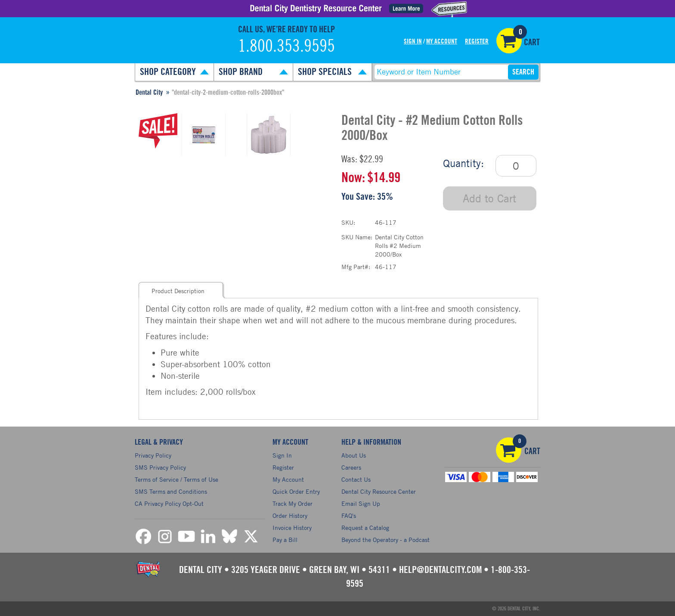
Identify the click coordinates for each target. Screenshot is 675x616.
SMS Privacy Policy (160, 467)
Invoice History (292, 528)
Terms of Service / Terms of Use (176, 479)
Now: (353, 178)
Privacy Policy (153, 455)
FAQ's (349, 515)
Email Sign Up (361, 503)
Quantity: (463, 163)
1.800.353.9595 (286, 46)
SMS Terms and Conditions (171, 491)
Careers (351, 467)
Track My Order (293, 503)
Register (477, 42)
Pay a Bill (285, 540)
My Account (442, 42)
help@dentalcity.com (440, 570)
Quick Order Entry (296, 491)
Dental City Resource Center (379, 491)
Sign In (413, 42)
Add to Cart (489, 198)
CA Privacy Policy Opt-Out (169, 503)
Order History (290, 515)
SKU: (348, 222)
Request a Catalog (365, 528)
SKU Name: (357, 237)
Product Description (178, 291)
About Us (354, 455)
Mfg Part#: (356, 267)
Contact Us (356, 479)
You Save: (358, 197)
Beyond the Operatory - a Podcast (385, 540)
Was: (349, 159)
